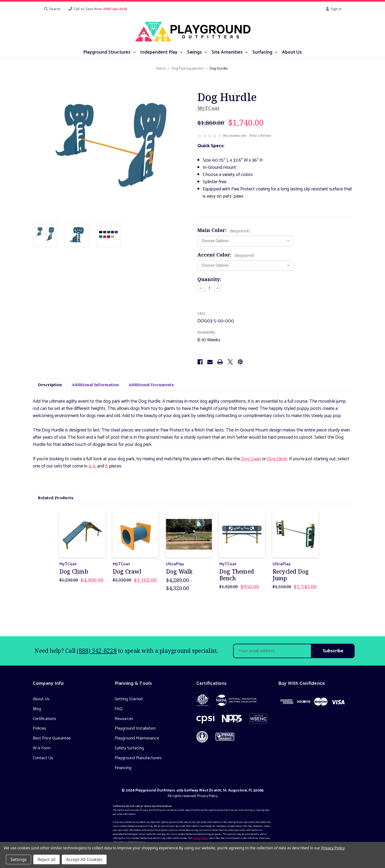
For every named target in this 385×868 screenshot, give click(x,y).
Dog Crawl (251, 459)
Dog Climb (277, 459)
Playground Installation (135, 728)
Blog (37, 709)
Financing (123, 768)
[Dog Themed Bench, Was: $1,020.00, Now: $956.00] (242, 534)
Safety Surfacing (129, 748)
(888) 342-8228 (97, 651)
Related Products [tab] (56, 498)
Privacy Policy (207, 796)
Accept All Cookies (84, 859)
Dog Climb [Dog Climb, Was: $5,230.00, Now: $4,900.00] (74, 572)
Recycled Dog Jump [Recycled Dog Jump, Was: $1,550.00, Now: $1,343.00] (291, 575)
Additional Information (95, 385)
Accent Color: (226, 255)
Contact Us (43, 758)
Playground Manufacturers (138, 758)
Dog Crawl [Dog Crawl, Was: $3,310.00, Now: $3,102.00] (127, 572)
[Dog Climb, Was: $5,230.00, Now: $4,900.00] (82, 534)
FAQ (119, 709)
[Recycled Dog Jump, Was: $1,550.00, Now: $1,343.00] (296, 534)
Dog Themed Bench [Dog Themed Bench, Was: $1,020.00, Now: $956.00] (237, 575)
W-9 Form (42, 748)
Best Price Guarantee (52, 738)
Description (50, 385)
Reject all (46, 859)
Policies (40, 728)
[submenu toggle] (134, 52)
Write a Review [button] (260, 136)
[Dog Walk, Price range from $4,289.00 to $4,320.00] (189, 534)
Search (52, 9)
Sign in (333, 9)
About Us (41, 699)
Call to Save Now (98, 9)
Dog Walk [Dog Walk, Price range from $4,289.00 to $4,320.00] (179, 572)
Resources (124, 719)
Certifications (44, 719)
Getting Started (129, 699)
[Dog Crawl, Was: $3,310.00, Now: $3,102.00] (136, 534)
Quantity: (209, 279)
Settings (19, 859)
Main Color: (224, 230)
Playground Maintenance (137, 738)
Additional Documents (151, 385)
